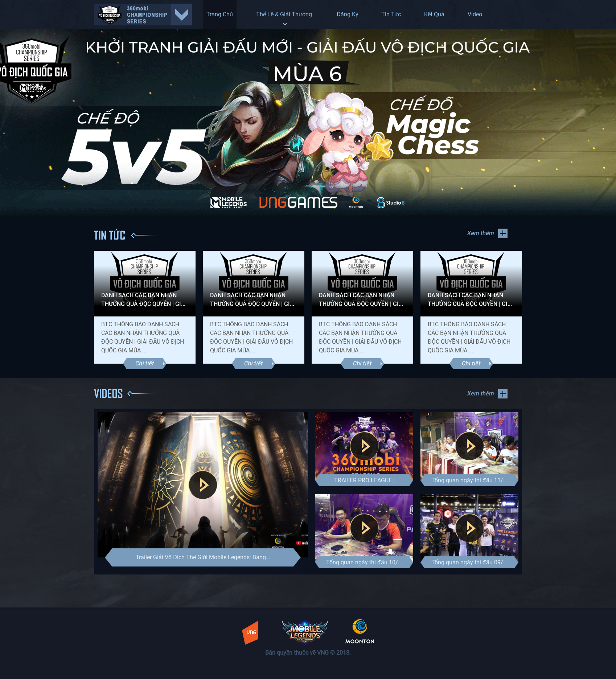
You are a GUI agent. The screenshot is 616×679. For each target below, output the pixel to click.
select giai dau (143, 15)
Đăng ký (348, 14)
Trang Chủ (220, 14)
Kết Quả (434, 14)
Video (475, 14)
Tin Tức (391, 14)
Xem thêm (487, 233)
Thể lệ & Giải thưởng (285, 19)
